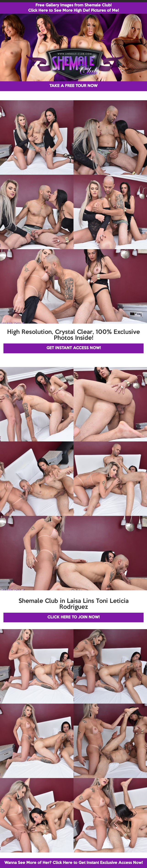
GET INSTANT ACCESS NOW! (74, 348)
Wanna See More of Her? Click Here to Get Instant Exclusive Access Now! (73, 863)
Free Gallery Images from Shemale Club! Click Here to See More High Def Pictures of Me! (73, 8)
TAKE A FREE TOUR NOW (73, 86)
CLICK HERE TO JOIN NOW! (73, 617)
